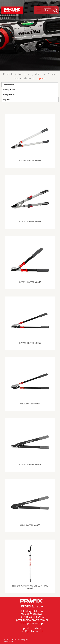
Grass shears (8, 85)
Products (8, 74)
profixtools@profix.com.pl (32, 620)
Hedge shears (9, 94)
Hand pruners (9, 90)
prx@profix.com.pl (32, 631)
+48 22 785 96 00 (34, 617)
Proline (12, 10)
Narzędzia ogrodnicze (30, 74)
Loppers (41, 78)
